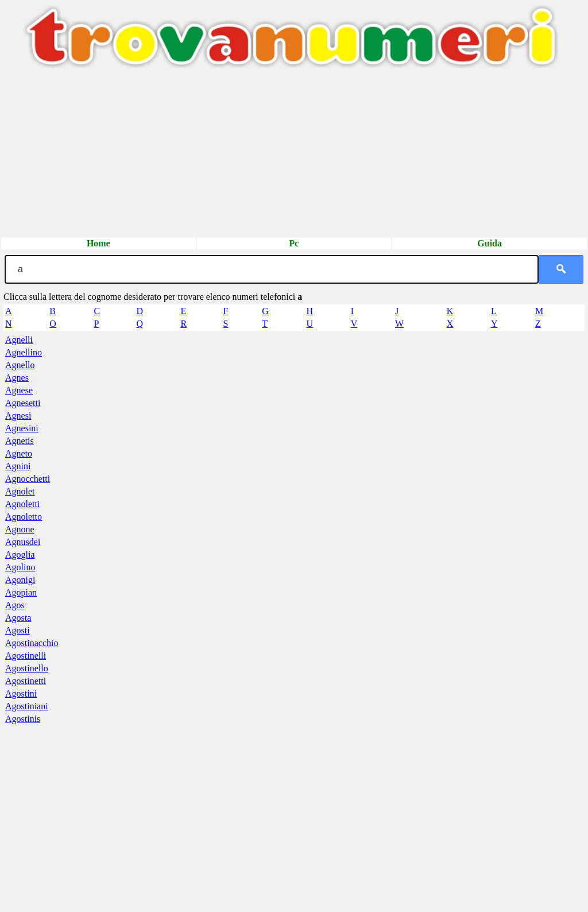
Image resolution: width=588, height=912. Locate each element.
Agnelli (19, 340)
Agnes (17, 378)
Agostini (21, 693)
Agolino (20, 567)
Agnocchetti (28, 479)
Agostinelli (26, 656)
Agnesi (18, 416)
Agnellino (24, 352)
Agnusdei (23, 542)
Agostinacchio (32, 643)
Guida (490, 243)
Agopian (21, 592)
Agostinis (23, 719)
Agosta (18, 618)
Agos (15, 605)
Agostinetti (26, 681)
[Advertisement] (294, 156)
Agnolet (20, 491)
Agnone (20, 529)
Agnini (18, 466)
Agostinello (27, 668)
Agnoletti (22, 504)
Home (98, 243)
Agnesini (22, 428)
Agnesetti (23, 403)
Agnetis (20, 441)
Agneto (19, 453)
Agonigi (20, 580)
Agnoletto (24, 517)
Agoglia (20, 554)
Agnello (20, 365)
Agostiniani (27, 706)
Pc (294, 243)
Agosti (18, 630)
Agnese (19, 390)
